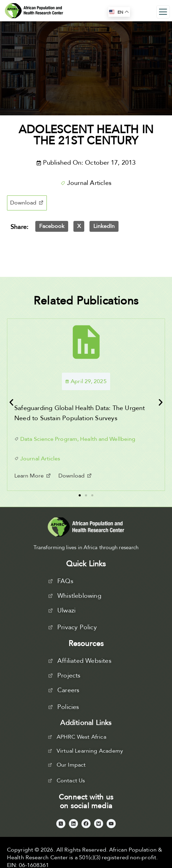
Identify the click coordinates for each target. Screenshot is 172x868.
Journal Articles (89, 183)
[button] (27, 203)
